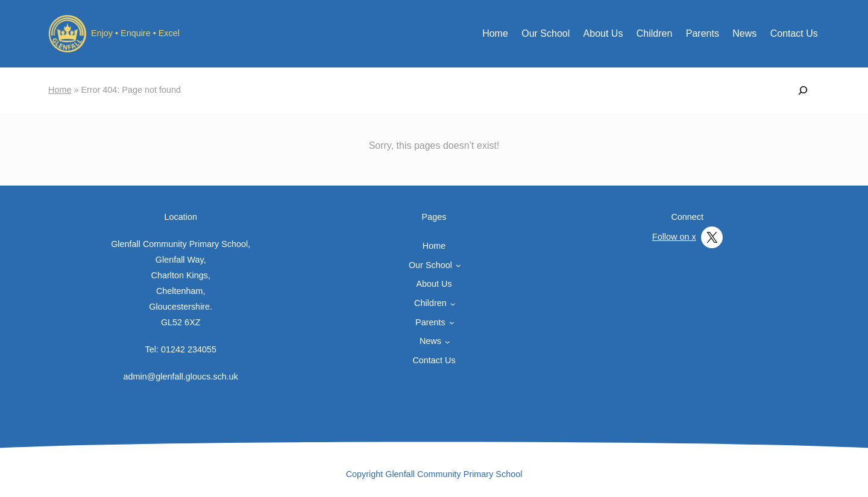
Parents (703, 33)
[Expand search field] (803, 90)
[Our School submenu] (458, 265)
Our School (546, 33)
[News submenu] (448, 342)
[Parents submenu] (452, 323)
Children (655, 33)
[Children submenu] (453, 304)
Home (495, 33)
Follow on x (674, 237)
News (744, 33)
